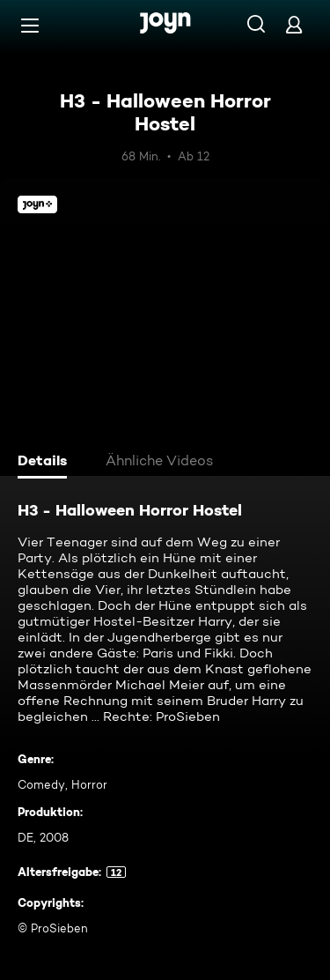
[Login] (294, 24)
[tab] (45, 463)
